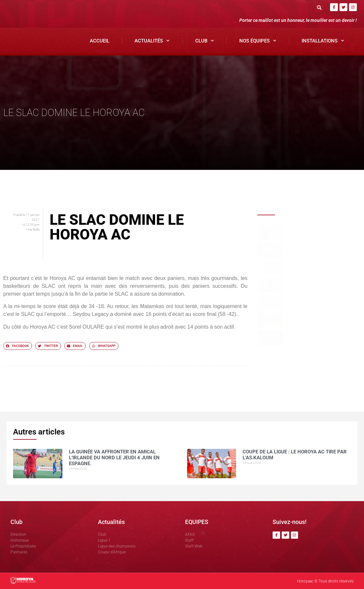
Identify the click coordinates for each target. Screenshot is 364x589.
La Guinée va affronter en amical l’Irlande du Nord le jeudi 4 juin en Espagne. (318, 232)
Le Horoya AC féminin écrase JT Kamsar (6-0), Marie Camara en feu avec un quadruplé (317, 338)
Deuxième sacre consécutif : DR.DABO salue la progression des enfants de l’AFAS (320, 285)
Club (205, 41)
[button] (319, 7)
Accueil (100, 41)
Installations (323, 41)
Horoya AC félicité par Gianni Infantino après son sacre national (319, 301)
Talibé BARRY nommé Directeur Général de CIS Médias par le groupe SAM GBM (319, 268)
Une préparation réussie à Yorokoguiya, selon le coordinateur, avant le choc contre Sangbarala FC (321, 321)
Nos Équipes (258, 41)
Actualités (152, 41)
